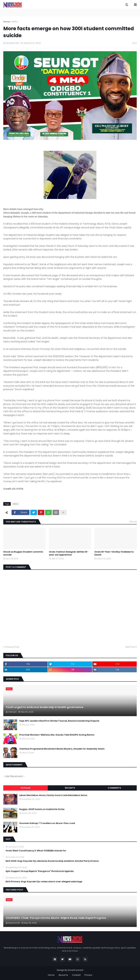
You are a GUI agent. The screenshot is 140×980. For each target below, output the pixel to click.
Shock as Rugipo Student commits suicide (23, 553)
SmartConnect (76, 970)
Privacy (88, 975)
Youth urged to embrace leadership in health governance (45, 707)
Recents (70, 788)
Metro (15, 22)
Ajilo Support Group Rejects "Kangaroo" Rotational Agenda (40, 871)
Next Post (130, 647)
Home (7, 22)
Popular (26, 788)
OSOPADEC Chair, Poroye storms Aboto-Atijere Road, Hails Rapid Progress (56, 918)
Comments (114, 788)
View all (133, 522)
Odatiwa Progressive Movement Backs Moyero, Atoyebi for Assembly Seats (62, 749)
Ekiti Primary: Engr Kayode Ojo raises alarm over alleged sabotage (44, 882)
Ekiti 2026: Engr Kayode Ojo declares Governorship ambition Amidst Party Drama (52, 861)
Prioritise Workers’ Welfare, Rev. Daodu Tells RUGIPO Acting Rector (57, 735)
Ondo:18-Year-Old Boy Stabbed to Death (114, 553)
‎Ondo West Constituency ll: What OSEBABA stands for (36, 851)
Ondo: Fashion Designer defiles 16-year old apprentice (69, 553)
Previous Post (12, 647)
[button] (127, 5)
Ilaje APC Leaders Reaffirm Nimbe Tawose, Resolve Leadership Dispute (59, 721)
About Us (63, 975)
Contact (76, 975)
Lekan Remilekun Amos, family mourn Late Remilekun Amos (53, 795)
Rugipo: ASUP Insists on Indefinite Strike (42, 809)
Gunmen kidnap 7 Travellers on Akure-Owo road (47, 823)
